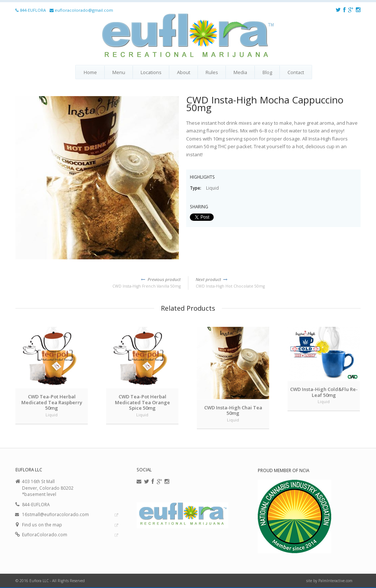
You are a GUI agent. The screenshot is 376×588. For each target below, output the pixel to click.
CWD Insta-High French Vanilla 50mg (98, 282)
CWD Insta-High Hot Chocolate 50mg (278, 282)
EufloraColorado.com (45, 534)
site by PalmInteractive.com (329, 581)
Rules (212, 72)
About (184, 72)
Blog (267, 72)
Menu (119, 72)
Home (90, 72)
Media (240, 72)
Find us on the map (42, 525)
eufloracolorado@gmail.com (84, 10)
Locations (151, 72)
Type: (196, 188)
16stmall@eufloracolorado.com (55, 514)
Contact (296, 72)
